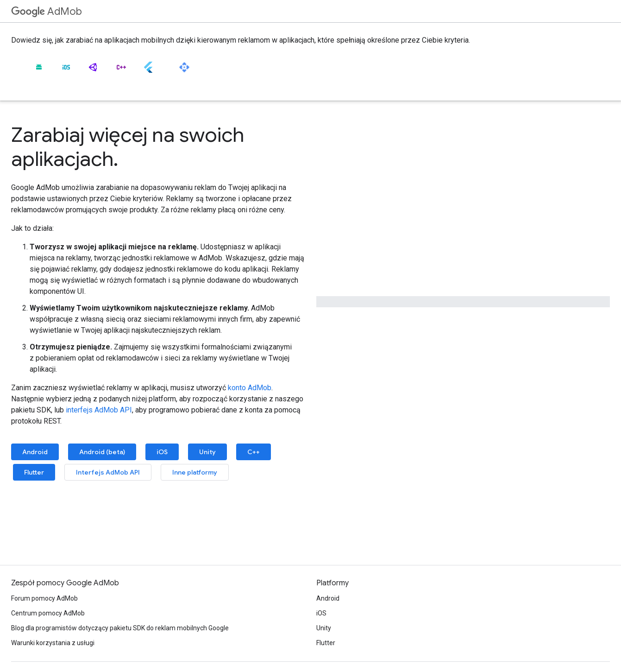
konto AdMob (250, 388)
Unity (207, 452)
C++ (254, 452)
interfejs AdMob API (99, 410)
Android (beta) (102, 452)
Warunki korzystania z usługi (53, 643)
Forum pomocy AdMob (44, 598)
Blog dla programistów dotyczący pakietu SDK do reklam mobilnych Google (120, 628)
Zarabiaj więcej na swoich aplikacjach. (128, 147)
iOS (162, 452)
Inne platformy (195, 472)
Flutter (34, 472)
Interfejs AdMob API (108, 472)
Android (35, 452)
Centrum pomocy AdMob (48, 613)
